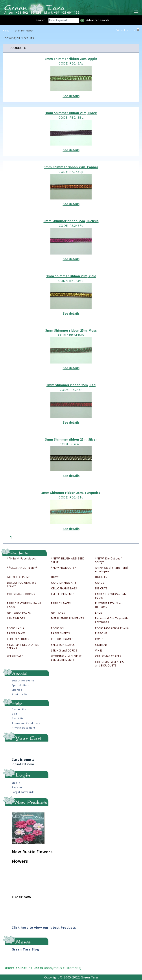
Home (6, 31)
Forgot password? (23, 792)
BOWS (55, 577)
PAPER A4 (57, 628)
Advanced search (98, 20)
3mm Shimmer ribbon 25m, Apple (71, 59)
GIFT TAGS (58, 613)
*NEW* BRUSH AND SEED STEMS (68, 560)
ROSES (99, 639)
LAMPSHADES (16, 618)
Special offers (20, 685)
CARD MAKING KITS (64, 583)
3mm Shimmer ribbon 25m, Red (71, 385)
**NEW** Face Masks (21, 559)
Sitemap (17, 690)
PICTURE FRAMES (62, 639)
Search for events (23, 680)
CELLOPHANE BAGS (64, 589)
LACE (98, 613)
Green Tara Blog (25, 949)
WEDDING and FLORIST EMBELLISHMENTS (66, 658)
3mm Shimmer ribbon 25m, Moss (71, 330)
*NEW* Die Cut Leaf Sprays (108, 560)
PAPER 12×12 (16, 628)
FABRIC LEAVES (61, 604)
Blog (14, 714)
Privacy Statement (23, 728)
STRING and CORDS (64, 651)
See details (71, 96)
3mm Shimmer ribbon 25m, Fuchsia (71, 221)
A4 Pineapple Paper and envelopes (111, 570)
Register (17, 787)
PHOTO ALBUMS (18, 639)
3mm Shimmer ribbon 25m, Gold (71, 276)
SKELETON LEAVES (63, 645)
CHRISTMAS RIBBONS (21, 594)
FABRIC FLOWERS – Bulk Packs (111, 596)
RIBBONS (101, 633)
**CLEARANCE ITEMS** (22, 568)
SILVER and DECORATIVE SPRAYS (23, 647)
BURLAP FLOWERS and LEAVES (22, 585)
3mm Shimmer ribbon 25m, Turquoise (71, 493)
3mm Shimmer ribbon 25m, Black (71, 113)
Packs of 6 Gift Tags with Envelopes (112, 620)
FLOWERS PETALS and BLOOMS (109, 605)
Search (41, 20)
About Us (17, 718)
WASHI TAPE (15, 656)
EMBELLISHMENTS (63, 594)
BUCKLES (101, 577)
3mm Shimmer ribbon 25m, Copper (71, 167)
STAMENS (101, 645)
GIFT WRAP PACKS (19, 613)
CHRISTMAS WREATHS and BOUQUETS (109, 664)
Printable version (125, 30)
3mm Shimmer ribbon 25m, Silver (71, 439)
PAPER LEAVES (16, 633)
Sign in (16, 783)
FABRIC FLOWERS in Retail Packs (24, 605)
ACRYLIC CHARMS (19, 577)
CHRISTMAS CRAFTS (108, 656)
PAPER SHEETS (60, 633)
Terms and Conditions (26, 723)
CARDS (100, 583)
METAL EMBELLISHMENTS (67, 618)
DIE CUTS (101, 589)
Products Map (20, 694)
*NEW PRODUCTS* (64, 568)
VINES (99, 651)
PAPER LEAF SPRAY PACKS (112, 628)
